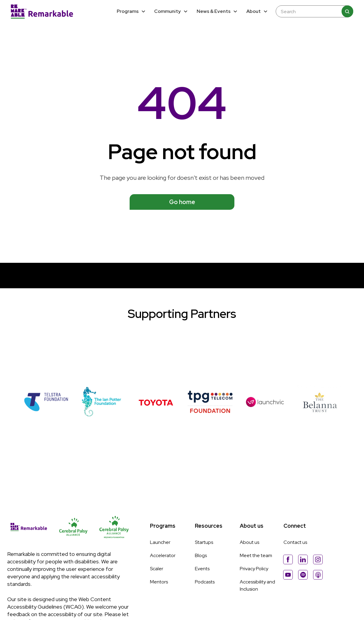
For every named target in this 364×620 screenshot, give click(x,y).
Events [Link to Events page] (202, 569)
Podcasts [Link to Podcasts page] (205, 582)
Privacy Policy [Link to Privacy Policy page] (254, 569)
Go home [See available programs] (182, 202)
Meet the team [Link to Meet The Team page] (256, 555)
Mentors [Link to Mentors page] (159, 582)
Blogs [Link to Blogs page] (201, 555)
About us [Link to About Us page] (250, 542)
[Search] (347, 11)
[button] (131, 12)
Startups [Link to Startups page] (204, 542)
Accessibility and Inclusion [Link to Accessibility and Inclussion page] (257, 585)
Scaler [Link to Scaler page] (157, 569)
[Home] (42, 11)
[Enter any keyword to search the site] (311, 12)
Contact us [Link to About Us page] (295, 542)
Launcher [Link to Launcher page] (160, 542)
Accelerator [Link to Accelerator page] (163, 555)
